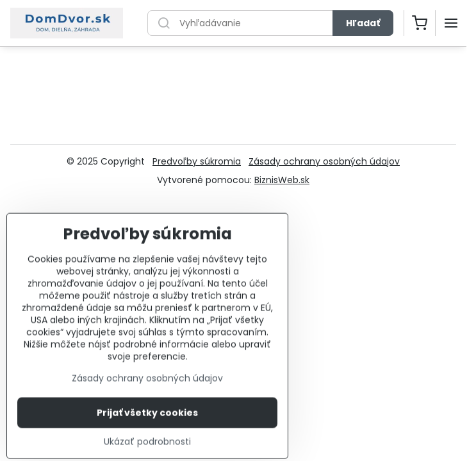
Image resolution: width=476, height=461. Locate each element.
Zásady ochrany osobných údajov (324, 161)
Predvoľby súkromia (197, 161)
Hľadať (363, 23)
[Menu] (451, 23)
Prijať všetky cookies (147, 428)
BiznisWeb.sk (282, 180)
